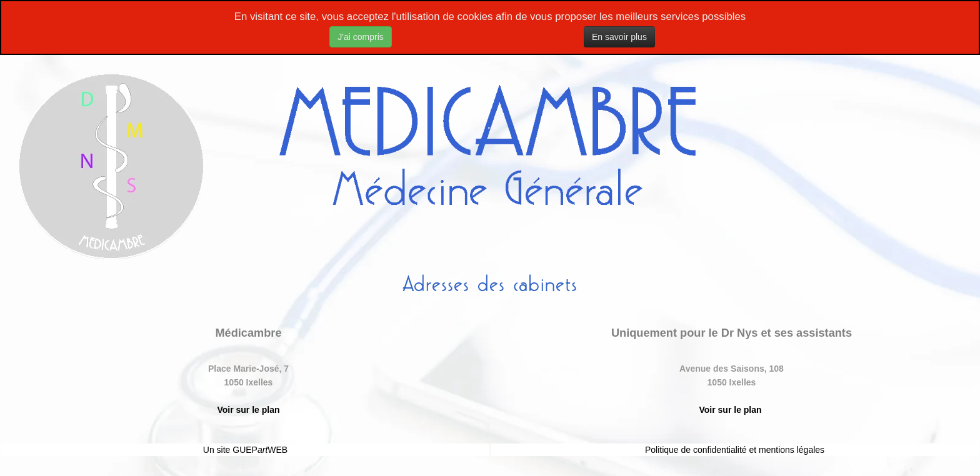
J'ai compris (360, 37)
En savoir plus (619, 37)
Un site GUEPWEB (245, 450)
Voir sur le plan (248, 410)
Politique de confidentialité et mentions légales (735, 450)
